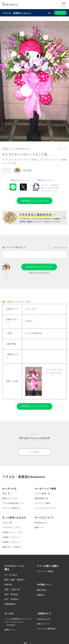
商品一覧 (6, 494)
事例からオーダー (10, 498)
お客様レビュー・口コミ (13, 532)
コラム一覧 (7, 523)
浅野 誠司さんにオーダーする (35, 201)
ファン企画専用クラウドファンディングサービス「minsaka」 (18, 622)
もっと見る (35, 452)
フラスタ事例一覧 (42, 494)
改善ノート (39, 527)
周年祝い (9, 585)
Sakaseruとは (41, 523)
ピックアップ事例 (42, 503)
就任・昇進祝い (12, 594)
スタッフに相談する (11, 508)
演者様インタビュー (11, 542)
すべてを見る (11, 575)
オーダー (60, 13)
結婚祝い (41, 595)
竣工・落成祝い (12, 599)
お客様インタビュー (11, 537)
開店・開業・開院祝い (15, 580)
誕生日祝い (42, 590)
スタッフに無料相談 (46, 629)
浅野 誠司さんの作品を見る (39, 272)
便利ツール (10, 630)
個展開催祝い (11, 604)
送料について (43, 624)
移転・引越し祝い (13, 589)
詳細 (27, 149)
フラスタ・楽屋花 (45, 571)
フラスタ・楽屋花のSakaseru (17, 13)
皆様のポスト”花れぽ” (12, 547)
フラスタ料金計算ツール (13, 503)
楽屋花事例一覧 (41, 498)
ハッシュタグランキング (45, 508)
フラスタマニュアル (11, 527)
